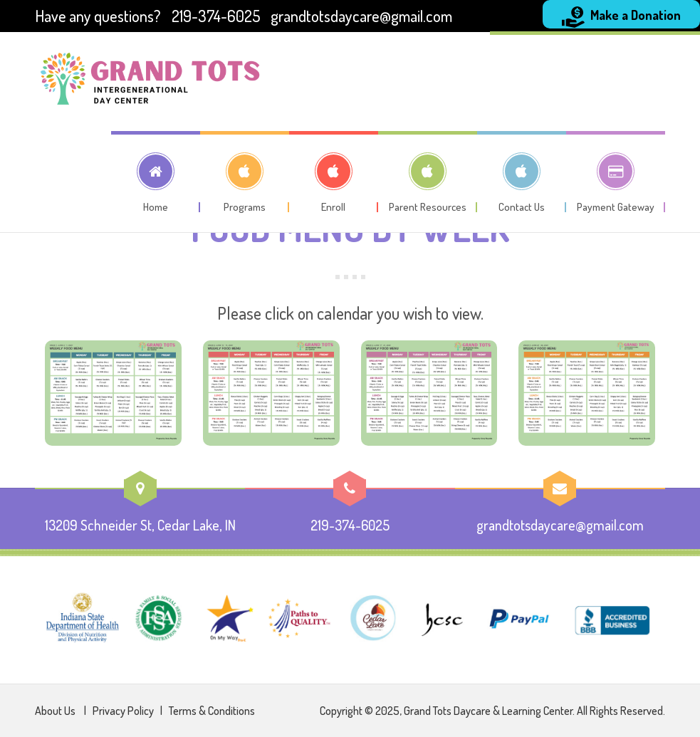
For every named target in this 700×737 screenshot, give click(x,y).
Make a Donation (621, 17)
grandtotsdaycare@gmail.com (361, 16)
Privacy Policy (124, 711)
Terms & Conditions (212, 711)
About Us (56, 711)
